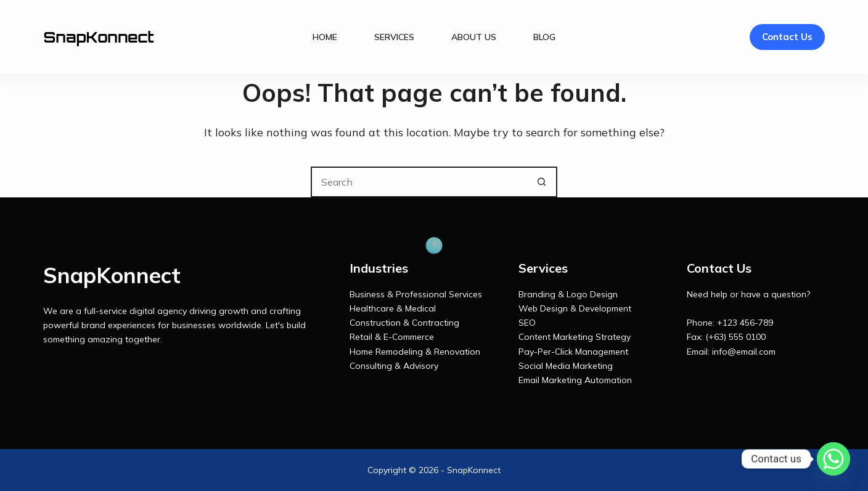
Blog (544, 37)
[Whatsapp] (833, 459)
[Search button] (542, 182)
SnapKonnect (98, 37)
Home (325, 37)
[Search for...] (419, 182)
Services (394, 37)
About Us (474, 37)
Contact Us (787, 37)
